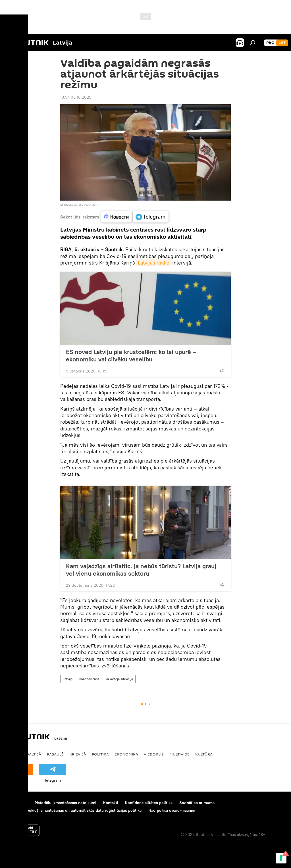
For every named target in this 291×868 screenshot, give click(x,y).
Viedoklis (154, 754)
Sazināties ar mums (197, 803)
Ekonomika (126, 754)
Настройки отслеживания (172, 810)
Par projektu (17, 803)
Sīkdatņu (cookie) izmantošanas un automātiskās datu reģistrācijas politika (74, 810)
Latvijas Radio (154, 263)
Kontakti (111, 803)
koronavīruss (89, 679)
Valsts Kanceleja (86, 205)
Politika (100, 754)
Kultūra (204, 754)
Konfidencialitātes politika (149, 803)
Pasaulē (55, 754)
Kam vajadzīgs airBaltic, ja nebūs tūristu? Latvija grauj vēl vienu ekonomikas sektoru (141, 570)
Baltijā (34, 754)
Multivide (179, 754)
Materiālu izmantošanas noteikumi (66, 803)
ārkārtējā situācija (120, 679)
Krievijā (78, 754)
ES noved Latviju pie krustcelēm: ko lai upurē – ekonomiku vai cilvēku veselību (131, 355)
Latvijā (68, 679)
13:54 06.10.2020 (76, 97)
